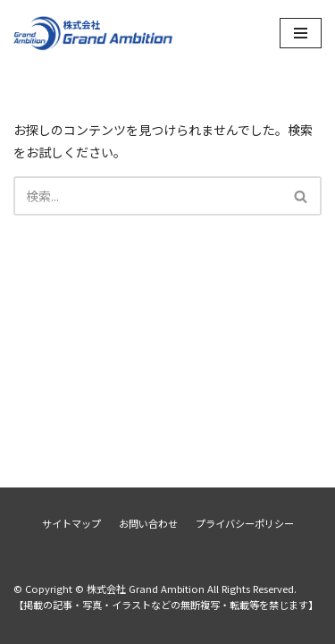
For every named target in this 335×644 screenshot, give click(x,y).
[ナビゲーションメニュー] (301, 33)
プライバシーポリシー (245, 523)
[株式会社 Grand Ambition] (94, 33)
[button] (301, 196)
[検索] (147, 196)
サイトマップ (71, 523)
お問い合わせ (148, 523)
